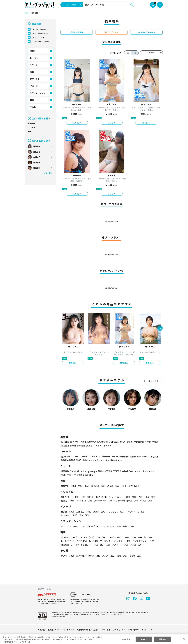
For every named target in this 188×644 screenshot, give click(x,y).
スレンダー (70, 497)
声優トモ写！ (67, 475)
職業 (32, 100)
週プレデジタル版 (40, 33)
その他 (33, 107)
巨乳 (88, 497)
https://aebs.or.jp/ (58, 616)
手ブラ (68, 556)
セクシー (154, 512)
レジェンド (90, 545)
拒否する (144, 639)
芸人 (105, 545)
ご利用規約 (41, 630)
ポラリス (78, 475)
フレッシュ (84, 501)
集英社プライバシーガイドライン (61, 630)
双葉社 (89, 445)
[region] (94, 639)
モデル (116, 537)
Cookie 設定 (105, 630)
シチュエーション (38, 93)
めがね (114, 486)
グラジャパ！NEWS (41, 41)
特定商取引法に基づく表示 (87, 630)
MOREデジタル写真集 (125, 457)
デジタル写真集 (39, 29)
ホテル (109, 526)
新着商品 (31, 123)
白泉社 (73, 445)
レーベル (34, 58)
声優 (130, 537)
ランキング (32, 127)
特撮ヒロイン (70, 545)
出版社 (33, 51)
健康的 (68, 501)
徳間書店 (65, 445)
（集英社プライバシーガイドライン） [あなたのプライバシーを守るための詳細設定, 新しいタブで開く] (17, 642)
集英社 (129, 442)
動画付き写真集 (105, 471)
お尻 (101, 497)
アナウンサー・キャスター (115, 541)
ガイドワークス (77, 442)
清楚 (67, 515)
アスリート (120, 545)
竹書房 (155, 442)
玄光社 (122, 442)
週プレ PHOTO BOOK (71, 457)
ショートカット (119, 497)
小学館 (148, 442)
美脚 (137, 497)
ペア (66, 526)
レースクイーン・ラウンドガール (80, 541)
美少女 (68, 512)
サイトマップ (147, 630)
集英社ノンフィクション (93, 460)
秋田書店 (65, 442)
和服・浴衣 (131, 486)
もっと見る (154, 381)
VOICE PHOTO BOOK (123, 471)
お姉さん (84, 512)
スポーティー (103, 501)
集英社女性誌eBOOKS (71, 460)
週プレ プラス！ (39, 37)
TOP (27, 13)
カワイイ (135, 512)
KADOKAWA (91, 442)
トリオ (79, 526)
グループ (94, 526)
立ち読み (77, 123)
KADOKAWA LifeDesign (108, 442)
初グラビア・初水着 (88, 556)
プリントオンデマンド (143, 471)
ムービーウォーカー (103, 445)
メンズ (109, 556)
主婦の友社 (139, 442)
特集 (30, 131)
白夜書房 (81, 445)
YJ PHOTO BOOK (89, 457)
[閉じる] (184, 639)
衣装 (32, 72)
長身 (150, 497)
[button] (160, 328)
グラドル (69, 537)
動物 (122, 556)
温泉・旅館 (125, 526)
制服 (84, 486)
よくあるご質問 (119, 630)
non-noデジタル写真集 (146, 457)
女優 (102, 537)
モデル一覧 (46, 173)
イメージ (34, 86)
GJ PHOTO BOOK (106, 457)
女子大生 (144, 537)
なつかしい (117, 512)
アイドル (87, 537)
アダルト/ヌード (137, 545)
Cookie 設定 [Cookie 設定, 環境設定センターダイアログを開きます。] (125, 639)
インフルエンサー (144, 541)
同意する (163, 639)
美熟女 (100, 512)
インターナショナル (126, 501)
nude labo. (88, 475)
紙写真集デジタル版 (70, 471)
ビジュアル (35, 79)
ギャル (146, 501)
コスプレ (69, 486)
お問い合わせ (133, 630)
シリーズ (34, 65)
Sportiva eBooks (113, 460)
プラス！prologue (88, 471)
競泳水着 (98, 486)
